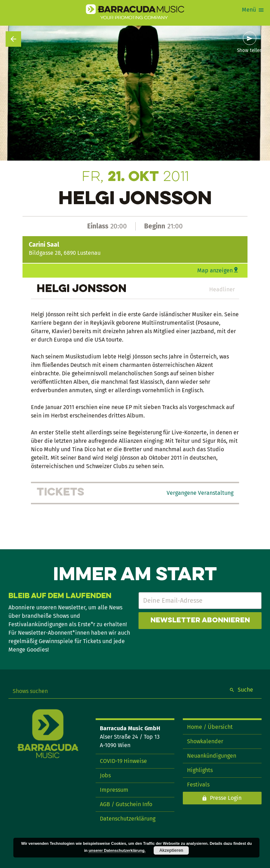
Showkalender (205, 741)
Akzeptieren (171, 850)
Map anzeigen (215, 270)
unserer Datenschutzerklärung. (117, 850)
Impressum (114, 790)
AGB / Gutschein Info (126, 804)
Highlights (200, 770)
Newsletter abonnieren (200, 621)
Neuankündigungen (212, 756)
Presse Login (226, 798)
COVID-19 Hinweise (123, 761)
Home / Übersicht (210, 727)
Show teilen (250, 51)
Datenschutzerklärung (128, 819)
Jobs (105, 775)
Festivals (198, 785)
